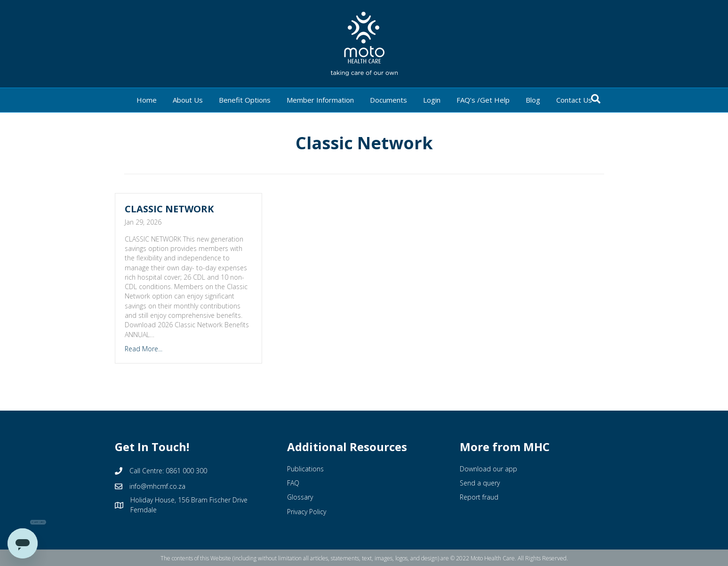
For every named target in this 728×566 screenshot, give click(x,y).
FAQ (293, 483)
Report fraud (479, 497)
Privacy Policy (307, 512)
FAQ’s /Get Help (483, 100)
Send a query (480, 483)
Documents (388, 100)
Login (432, 100)
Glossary (300, 497)
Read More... (144, 349)
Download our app (488, 469)
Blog (533, 100)
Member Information (320, 100)
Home (147, 100)
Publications (305, 469)
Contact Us (574, 100)
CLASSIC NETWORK (169, 209)
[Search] (596, 99)
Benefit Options (245, 100)
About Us (188, 100)
